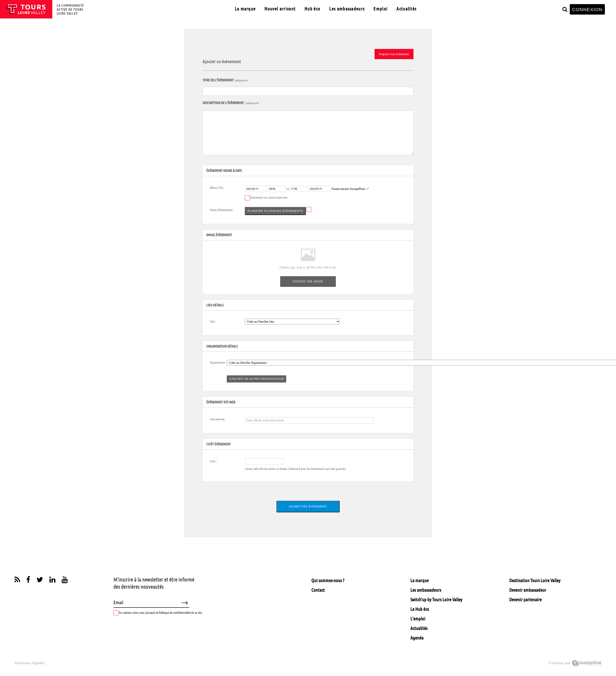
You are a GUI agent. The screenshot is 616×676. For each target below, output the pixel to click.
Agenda (417, 638)
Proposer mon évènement (394, 54)
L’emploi (418, 619)
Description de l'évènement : (231, 103)
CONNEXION (587, 9)
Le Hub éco (420, 609)
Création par (575, 663)
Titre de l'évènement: (225, 80)
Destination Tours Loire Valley (535, 580)
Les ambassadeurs (347, 9)
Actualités (406, 9)
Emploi (380, 9)
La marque (245, 9)
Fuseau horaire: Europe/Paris (348, 189)
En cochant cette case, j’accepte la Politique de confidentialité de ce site (158, 613)
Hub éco (312, 9)
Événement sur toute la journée (269, 197)
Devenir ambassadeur (528, 590)
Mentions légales (30, 663)
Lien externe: (217, 419)
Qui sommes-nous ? (328, 580)
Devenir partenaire (525, 600)
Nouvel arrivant (280, 9)
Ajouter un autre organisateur (256, 379)
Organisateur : (218, 362)
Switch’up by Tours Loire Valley (436, 600)
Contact (318, 590)
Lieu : (213, 321)
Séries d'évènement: (222, 210)
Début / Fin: (217, 188)
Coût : (213, 461)
